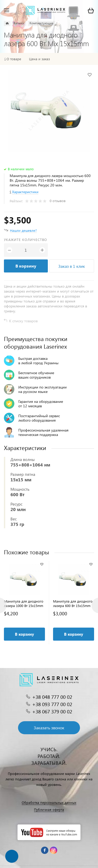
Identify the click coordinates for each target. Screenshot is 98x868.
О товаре (14, 59)
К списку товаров (23, 321)
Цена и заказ (39, 59)
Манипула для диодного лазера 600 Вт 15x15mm (73, 603)
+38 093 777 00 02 (52, 704)
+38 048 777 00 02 (52, 697)
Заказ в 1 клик (72, 266)
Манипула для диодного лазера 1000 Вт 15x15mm (24, 603)
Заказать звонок (49, 728)
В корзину (26, 266)
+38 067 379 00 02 (52, 711)
